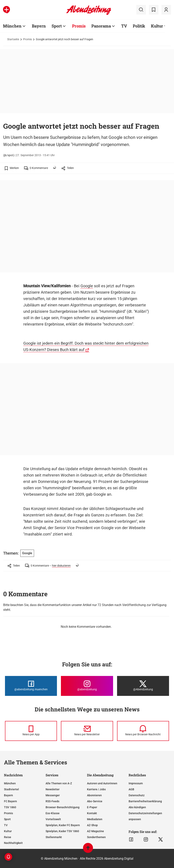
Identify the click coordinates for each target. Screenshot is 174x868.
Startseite (13, 39)
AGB (131, 789)
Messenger (53, 795)
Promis (79, 26)
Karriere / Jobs (96, 789)
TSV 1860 (10, 807)
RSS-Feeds (52, 801)
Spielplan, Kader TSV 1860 (62, 831)
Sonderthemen (96, 837)
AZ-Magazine (95, 831)
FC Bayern (10, 801)
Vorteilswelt (53, 819)
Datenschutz (137, 795)
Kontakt (92, 813)
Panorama (101, 26)
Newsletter (53, 789)
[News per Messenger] (31, 731)
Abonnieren (94, 795)
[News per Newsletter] (87, 731)
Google (87, 286)
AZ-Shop (92, 825)
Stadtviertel (11, 789)
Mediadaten (95, 819)
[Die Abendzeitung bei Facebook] (31, 686)
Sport (57, 26)
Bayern (39, 26)
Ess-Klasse (53, 813)
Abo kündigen (137, 807)
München (12, 26)
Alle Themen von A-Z (59, 783)
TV (124, 26)
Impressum (136, 783)
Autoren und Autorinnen (102, 783)
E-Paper (92, 807)
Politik (139, 26)
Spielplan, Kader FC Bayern (63, 825)
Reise (8, 837)
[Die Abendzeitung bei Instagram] (87, 686)
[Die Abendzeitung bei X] (143, 686)
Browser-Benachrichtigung (63, 807)
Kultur (157, 26)
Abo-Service (95, 801)
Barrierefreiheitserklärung (145, 801)
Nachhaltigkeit (13, 843)
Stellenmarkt (54, 837)
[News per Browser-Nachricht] (143, 731)
